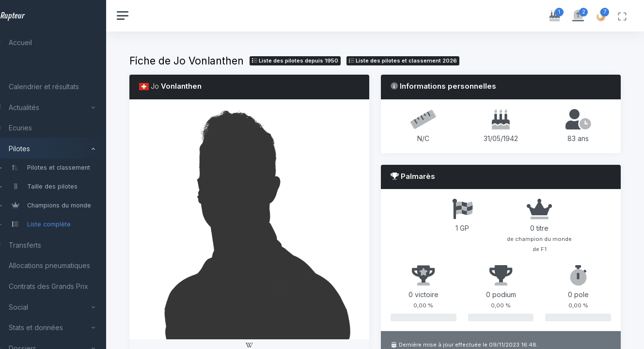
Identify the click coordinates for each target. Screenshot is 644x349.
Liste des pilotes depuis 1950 (317, 61)
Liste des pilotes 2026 (425, 61)
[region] (64, 174)
